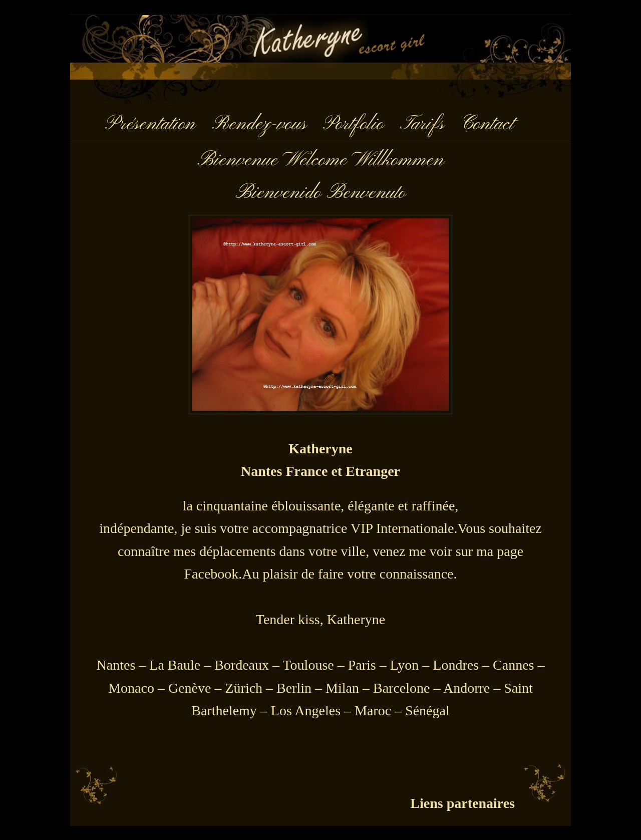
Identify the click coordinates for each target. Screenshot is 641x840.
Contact (487, 124)
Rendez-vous (259, 124)
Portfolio (353, 124)
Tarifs (422, 124)
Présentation (150, 124)
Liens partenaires (462, 803)
